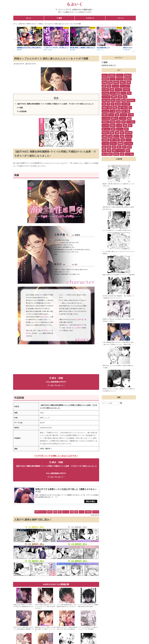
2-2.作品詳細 (22, 111)
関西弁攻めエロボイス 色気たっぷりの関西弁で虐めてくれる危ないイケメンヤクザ (45, 633)
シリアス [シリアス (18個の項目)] (123, 118)
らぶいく (75, 4)
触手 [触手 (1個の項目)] (110, 154)
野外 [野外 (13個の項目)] (124, 122)
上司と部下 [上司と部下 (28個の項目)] (126, 104)
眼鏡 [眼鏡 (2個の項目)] (109, 147)
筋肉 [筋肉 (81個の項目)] (112, 90)
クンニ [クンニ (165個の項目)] (113, 79)
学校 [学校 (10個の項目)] (125, 126)
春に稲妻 (73, 50)
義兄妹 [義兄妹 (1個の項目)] (116, 154)
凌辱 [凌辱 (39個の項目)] (120, 97)
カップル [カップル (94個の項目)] (116, 86)
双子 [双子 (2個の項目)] (124, 147)
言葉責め (88, 516)
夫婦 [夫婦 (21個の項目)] (117, 115)
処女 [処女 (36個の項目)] (113, 100)
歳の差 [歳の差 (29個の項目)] (118, 104)
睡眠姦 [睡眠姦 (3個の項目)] (121, 143)
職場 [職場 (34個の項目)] (124, 100)
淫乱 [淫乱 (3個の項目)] (123, 140)
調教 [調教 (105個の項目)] (129, 82)
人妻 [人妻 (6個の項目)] (110, 136)
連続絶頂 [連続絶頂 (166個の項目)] (105, 79)
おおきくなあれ (48, 50)
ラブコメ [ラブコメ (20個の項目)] (124, 115)
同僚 (55, 516)
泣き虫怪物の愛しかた (103, 48)
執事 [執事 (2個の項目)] (129, 147)
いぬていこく (100, 50)
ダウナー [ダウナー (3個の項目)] (113, 143)
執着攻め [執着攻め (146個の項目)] (128, 79)
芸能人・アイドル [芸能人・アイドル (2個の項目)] (118, 151)
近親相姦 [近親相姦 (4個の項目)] (105, 140)
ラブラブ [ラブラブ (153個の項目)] (120, 79)
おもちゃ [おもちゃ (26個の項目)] (105, 111)
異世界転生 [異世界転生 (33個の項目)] (131, 100)
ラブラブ (96, 516)
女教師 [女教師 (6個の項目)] (105, 136)
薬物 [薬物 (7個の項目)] (117, 133)
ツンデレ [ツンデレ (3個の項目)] (105, 143)
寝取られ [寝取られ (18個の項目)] (115, 118)
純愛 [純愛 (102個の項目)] (104, 86)
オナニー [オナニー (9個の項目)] (120, 129)
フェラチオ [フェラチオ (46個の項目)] (106, 97)
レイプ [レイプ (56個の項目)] (123, 93)
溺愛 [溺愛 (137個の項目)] (110, 82)
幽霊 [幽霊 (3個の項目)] (104, 147)
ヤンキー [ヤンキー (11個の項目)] (105, 126)
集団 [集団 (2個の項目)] (128, 151)
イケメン (121, 18)
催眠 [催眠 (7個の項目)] (112, 133)
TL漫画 (59, 18)
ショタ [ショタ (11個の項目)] (119, 126)
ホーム (29, 18)
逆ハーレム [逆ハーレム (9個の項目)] (106, 129)
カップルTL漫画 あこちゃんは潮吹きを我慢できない (117, 230)
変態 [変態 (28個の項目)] (115, 108)
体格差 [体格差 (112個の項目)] (116, 82)
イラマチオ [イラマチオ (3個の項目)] (129, 143)
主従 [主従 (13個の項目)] (118, 122)
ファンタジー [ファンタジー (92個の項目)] (125, 86)
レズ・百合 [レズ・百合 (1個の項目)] (129, 154)
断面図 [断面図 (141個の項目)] (105, 82)
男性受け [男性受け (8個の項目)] (105, 133)
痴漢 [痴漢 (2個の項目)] (114, 147)
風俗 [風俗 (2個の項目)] (104, 151)
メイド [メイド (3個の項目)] (129, 140)
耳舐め (50, 516)
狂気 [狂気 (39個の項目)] (125, 97)
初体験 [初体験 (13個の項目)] (113, 122)
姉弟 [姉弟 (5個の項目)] (122, 136)
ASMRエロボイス (41, 516)
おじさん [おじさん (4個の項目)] (129, 136)
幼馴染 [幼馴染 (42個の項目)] (114, 97)
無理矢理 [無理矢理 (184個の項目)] (128, 75)
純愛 (76, 516)
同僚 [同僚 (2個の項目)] (109, 151)
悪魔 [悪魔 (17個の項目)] (129, 118)
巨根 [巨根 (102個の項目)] (109, 86)
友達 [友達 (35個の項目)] (118, 100)
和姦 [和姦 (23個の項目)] (118, 111)
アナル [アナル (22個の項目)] (111, 115)
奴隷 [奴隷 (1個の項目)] (122, 154)
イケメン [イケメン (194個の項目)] (120, 75)
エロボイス (90, 18)
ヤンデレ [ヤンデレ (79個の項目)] (118, 90)
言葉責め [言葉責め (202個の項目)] (112, 75)
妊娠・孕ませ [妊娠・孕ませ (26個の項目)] (123, 108)
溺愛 (72, 516)
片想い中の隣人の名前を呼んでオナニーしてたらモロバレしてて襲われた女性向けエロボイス (45, 611)
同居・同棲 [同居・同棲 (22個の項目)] (126, 111)
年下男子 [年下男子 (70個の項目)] (126, 90)
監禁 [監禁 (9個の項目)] (113, 129)
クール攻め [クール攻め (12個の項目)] (131, 122)
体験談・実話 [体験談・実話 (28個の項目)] (107, 108)
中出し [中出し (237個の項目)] (105, 75)
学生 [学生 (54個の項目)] (129, 93)
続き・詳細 (56, 382)
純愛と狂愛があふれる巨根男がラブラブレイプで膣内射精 (119, 275)
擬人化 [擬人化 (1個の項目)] (105, 154)
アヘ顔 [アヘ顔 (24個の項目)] (113, 111)
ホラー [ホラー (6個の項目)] (116, 136)
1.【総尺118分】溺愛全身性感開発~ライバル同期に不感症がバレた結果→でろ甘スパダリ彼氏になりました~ (55, 104)
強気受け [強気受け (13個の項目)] (105, 122)
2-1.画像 (20, 108)
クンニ (82, 516)
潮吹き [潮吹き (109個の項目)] (123, 82)
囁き (60, 516)
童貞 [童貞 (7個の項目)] (122, 133)
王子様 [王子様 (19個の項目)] (131, 115)
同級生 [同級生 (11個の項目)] (113, 126)
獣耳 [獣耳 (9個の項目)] (126, 129)
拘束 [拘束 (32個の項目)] (104, 104)
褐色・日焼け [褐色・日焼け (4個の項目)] (115, 140)
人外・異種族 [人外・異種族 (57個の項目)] (115, 93)
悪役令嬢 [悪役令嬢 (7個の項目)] (129, 133)
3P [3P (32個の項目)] (108, 104)
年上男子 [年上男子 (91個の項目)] (105, 90)
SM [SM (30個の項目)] (112, 104)
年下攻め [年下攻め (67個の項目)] (105, 93)
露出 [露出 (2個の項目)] (119, 147)
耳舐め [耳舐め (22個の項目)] (105, 115)
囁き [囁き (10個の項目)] (130, 126)
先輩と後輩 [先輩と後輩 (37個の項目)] (106, 100)
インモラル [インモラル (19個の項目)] (106, 118)
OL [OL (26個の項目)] (130, 108)
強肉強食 (19, 50)
